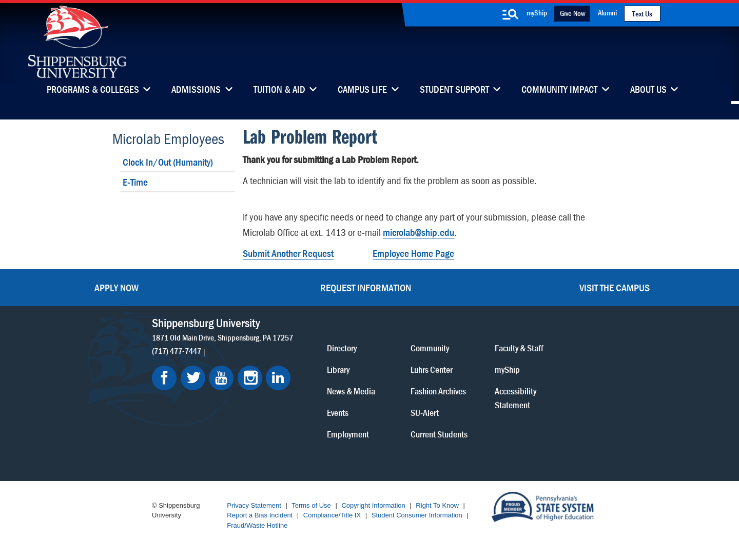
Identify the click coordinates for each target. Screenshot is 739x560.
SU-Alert (425, 413)
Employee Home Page (413, 253)
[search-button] (510, 14)
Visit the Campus (615, 287)
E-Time (135, 182)
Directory (342, 348)
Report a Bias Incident (260, 515)
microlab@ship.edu (419, 232)
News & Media (351, 391)
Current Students (439, 434)
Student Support (454, 90)
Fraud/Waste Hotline (257, 525)
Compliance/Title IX (332, 515)
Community (430, 348)
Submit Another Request (288, 253)
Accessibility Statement (516, 398)
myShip (537, 13)
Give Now (572, 13)
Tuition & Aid (279, 90)
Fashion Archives (438, 391)
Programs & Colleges (93, 90)
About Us (648, 90)
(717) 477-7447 (177, 351)
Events (338, 413)
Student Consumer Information (417, 515)
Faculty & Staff (519, 348)
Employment (348, 434)
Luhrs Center (432, 369)
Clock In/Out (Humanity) (168, 162)
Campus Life (362, 90)
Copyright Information (373, 505)
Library (338, 369)
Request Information (366, 287)
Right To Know (437, 505)
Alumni (607, 13)
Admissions (196, 90)
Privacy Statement (254, 505)
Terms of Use (311, 505)
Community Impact (559, 90)
